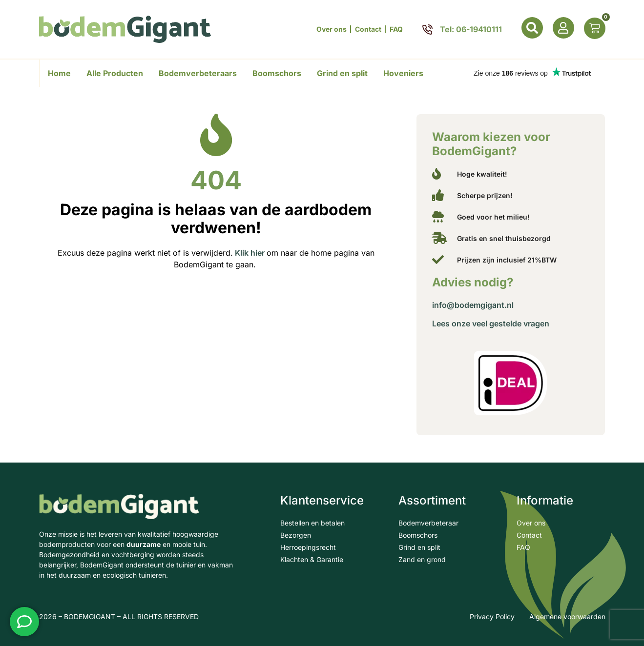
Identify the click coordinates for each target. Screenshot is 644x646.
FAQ (396, 29)
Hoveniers (403, 73)
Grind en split (342, 73)
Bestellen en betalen (312, 523)
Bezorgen (296, 535)
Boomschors (277, 73)
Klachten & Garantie (312, 559)
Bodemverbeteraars (198, 73)
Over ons (332, 29)
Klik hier (249, 249)
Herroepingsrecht (308, 547)
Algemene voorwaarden (567, 616)
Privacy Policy (492, 616)
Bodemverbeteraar (428, 523)
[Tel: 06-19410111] (427, 30)
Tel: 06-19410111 (471, 29)
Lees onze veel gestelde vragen (491, 323)
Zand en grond (422, 559)
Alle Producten (115, 73)
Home (59, 73)
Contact (368, 29)
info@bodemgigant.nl (473, 305)
